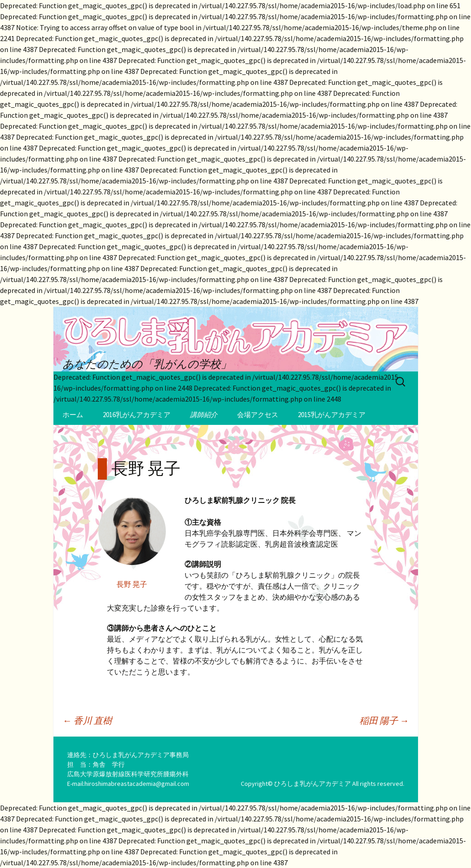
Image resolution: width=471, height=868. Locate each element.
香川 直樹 (87, 720)
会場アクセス (258, 415)
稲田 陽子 (384, 720)
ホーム (73, 415)
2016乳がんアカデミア (137, 415)
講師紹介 (204, 415)
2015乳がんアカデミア (332, 415)
